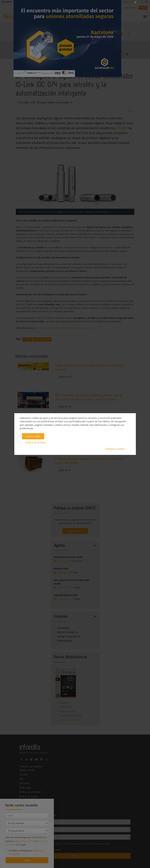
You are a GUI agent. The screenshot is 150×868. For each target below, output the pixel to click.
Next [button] (129, 34)
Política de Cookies (35, 442)
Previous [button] (21, 34)
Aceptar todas (33, 436)
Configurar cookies (115, 449)
